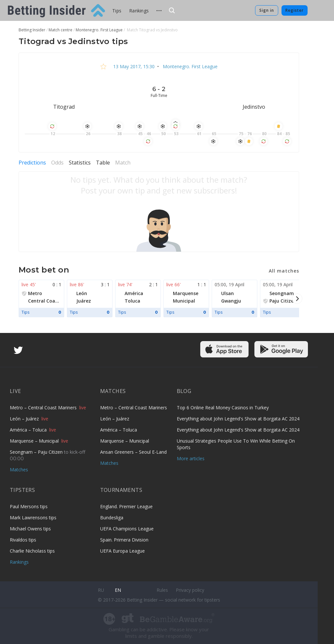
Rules (162, 590)
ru (101, 590)
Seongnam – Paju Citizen (37, 452)
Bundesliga (112, 518)
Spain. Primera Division (124, 540)
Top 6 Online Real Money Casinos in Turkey (223, 408)
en (118, 590)
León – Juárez (25, 419)
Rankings (139, 11)
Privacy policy (190, 590)
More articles (191, 458)
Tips (117, 11)
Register (295, 10)
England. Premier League (126, 506)
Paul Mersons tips (29, 506)
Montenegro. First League (190, 66)
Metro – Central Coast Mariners (44, 408)
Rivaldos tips (23, 540)
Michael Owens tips (30, 529)
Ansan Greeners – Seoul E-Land (133, 452)
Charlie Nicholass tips (32, 551)
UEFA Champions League (127, 529)
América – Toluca (29, 430)
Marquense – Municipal (35, 441)
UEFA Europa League (122, 551)
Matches (19, 470)
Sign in (267, 10)
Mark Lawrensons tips (33, 518)
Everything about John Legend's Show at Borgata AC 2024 (238, 419)
